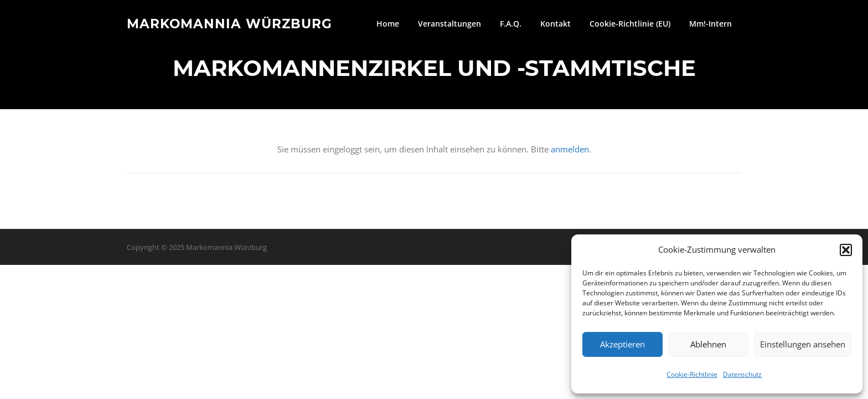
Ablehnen (708, 344)
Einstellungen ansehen (803, 344)
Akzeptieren (622, 344)
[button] (846, 250)
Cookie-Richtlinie (692, 374)
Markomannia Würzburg (229, 23)
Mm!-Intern (711, 24)
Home (388, 24)
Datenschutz (742, 374)
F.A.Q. (511, 24)
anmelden (570, 149)
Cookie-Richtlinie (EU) (630, 24)
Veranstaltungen (449, 24)
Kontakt (556, 24)
